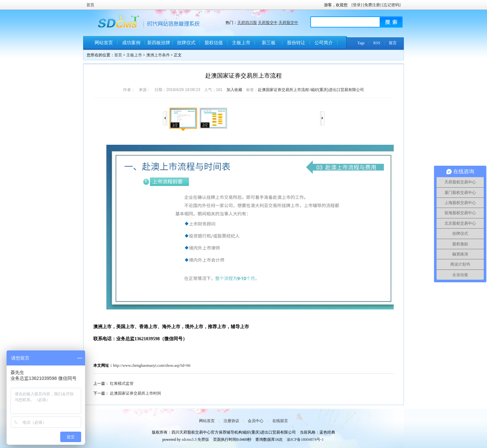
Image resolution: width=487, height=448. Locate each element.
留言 (393, 43)
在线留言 (280, 421)
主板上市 (241, 43)
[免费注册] (372, 5)
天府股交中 (268, 23)
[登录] (357, 5)
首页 (90, 5)
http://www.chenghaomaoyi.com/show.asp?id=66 (152, 365)
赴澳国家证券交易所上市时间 (135, 393)
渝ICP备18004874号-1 (305, 439)
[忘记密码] (391, 5)
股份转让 (296, 43)
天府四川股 (247, 23)
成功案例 (131, 43)
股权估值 (214, 43)
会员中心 (256, 421)
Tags (361, 43)
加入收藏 (234, 90)
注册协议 (231, 421)
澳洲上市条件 (158, 55)
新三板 (269, 43)
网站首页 (104, 43)
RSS (377, 43)
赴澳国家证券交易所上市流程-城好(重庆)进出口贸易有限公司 (311, 90)
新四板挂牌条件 (159, 45)
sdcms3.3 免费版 (195, 439)
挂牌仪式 (186, 43)
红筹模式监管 (122, 383)
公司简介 (324, 43)
